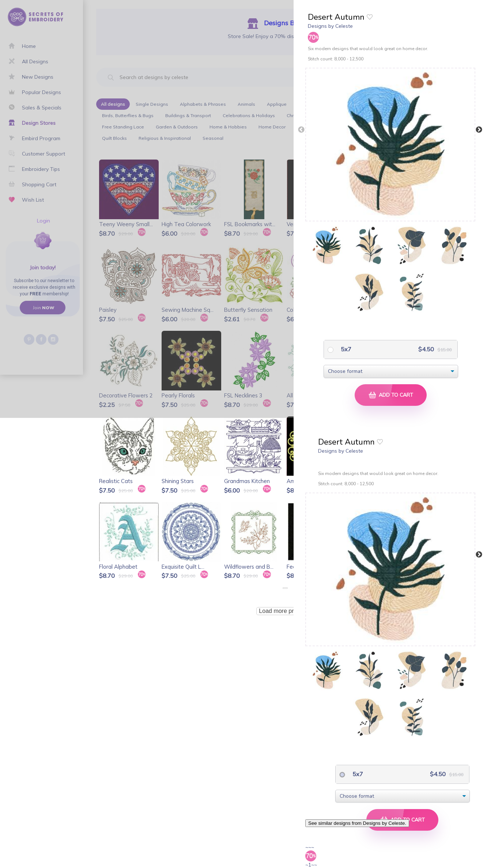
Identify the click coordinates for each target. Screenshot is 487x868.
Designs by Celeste (330, 26)
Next (479, 130)
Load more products (285, 611)
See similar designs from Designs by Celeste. (357, 823)
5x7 (345, 349)
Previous (301, 130)
